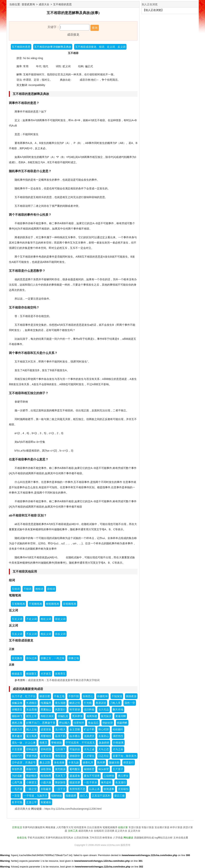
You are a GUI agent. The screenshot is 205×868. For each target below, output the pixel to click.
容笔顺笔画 (70, 604)
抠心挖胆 (104, 729)
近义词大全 (121, 831)
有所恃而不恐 (77, 789)
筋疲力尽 (17, 729)
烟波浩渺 (75, 782)
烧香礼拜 (88, 763)
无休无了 (60, 776)
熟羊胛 (101, 763)
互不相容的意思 (62, 4)
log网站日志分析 (164, 838)
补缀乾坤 (102, 696)
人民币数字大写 (65, 827)
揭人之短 (31, 729)
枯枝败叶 (118, 729)
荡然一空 (130, 703)
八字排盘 (118, 838)
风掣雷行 (60, 709)
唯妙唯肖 (31, 776)
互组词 (16, 589)
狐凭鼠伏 (106, 716)
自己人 (84, 796)
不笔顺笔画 (35, 604)
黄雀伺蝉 (121, 716)
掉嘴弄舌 (17, 709)
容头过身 (31, 658)
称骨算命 (107, 838)
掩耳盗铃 (106, 782)
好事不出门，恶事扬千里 (41, 723)
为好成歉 (17, 776)
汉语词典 (109, 831)
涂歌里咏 (46, 769)
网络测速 (50, 827)
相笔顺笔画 (53, 604)
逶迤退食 (75, 776)
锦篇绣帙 (122, 723)
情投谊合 (60, 756)
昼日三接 (119, 796)
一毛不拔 (17, 789)
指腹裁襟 (71, 796)
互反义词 (17, 634)
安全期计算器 (162, 827)
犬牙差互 (46, 674)
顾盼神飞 (17, 716)
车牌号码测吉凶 (54, 838)
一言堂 (16, 796)
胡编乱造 (63, 716)
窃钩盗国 (31, 749)
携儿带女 (123, 776)
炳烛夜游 (131, 696)
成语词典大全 (23, 809)
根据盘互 (17, 674)
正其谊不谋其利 (101, 796)
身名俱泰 (59, 763)
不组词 (27, 589)
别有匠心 (88, 696)
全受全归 (46, 756)
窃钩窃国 (46, 749)
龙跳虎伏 (89, 736)
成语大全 (44, 4)
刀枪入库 (115, 703)
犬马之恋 (104, 749)
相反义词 (46, 634)
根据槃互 (31, 674)
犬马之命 (118, 749)
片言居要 (17, 749)
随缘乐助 (114, 763)
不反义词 (31, 634)
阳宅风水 (68, 838)
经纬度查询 (80, 827)
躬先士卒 (31, 716)
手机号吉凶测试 (36, 838)
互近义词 (17, 619)
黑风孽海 (77, 716)
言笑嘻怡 (123, 789)
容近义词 (60, 619)
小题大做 (46, 782)
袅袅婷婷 (104, 743)
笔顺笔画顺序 (110, 827)
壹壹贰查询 (28, 4)
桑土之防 (45, 763)
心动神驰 (109, 776)
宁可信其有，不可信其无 (80, 743)
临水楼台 (75, 736)
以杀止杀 (94, 789)
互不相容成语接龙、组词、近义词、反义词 (100, 47)
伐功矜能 (89, 709)
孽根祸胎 (57, 743)
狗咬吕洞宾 (47, 716)
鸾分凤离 (31, 736)
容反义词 (60, 634)
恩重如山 (46, 709)
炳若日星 (45, 696)
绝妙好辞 (108, 723)
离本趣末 (17, 736)
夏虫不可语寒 (92, 776)
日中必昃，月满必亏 (24, 763)
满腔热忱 (118, 736)
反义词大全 (134, 831)
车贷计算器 (135, 827)
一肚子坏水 (90, 782)
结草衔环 (79, 723)
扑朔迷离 (118, 743)
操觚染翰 (17, 703)
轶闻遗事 (109, 789)
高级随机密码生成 (144, 838)
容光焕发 (17, 658)
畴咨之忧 (75, 703)
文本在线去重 (181, 838)
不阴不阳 (74, 696)
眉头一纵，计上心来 (24, 743)
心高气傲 (17, 782)
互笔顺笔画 (18, 604)
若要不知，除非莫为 (125, 756)
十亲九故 (74, 763)
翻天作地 (118, 709)
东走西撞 (31, 709)
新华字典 (73, 680)
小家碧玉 (31, 782)
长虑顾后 (31, 703)
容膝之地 (74, 658)
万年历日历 (96, 838)
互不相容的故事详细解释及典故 (53, 47)
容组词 (51, 589)
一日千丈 (60, 789)
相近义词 (46, 619)
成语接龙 (73, 35)
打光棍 (88, 703)
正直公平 (31, 802)
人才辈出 (89, 756)
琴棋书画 (31, 756)
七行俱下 (60, 749)
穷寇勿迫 (75, 749)
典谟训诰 (101, 703)
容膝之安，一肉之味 (53, 658)
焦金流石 (93, 723)
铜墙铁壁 (89, 769)
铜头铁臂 (104, 769)
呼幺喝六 (64, 723)
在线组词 (99, 831)
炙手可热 (17, 802)
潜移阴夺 (75, 756)
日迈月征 (104, 756)
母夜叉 (43, 743)
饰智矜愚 (17, 769)
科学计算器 (176, 827)
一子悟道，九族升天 (35, 796)
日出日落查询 (94, 827)
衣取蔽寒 (46, 789)
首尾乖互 (60, 674)
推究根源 (60, 769)
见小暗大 (60, 729)
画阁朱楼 (92, 716)
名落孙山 (104, 736)
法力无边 (104, 709)
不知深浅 (117, 696)
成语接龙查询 (36, 680)
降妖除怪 (60, 782)
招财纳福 (57, 796)
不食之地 (59, 696)
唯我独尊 (46, 776)
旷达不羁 (89, 729)
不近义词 (31, 619)
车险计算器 (148, 827)
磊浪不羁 (60, 736)
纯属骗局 (46, 703)
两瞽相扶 (46, 736)
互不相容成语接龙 (57, 680)
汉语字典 (84, 680)
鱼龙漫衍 (121, 782)
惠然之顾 (17, 723)
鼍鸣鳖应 (75, 769)
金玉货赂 (75, 729)
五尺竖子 (118, 769)
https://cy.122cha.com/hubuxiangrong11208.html (73, 809)
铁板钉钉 (31, 769)
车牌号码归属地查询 (34, 827)
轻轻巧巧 (17, 756)
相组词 (39, 589)
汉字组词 (94, 680)
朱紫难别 (46, 802)
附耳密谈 (75, 709)
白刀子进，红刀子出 (24, 696)
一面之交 (31, 789)
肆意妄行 (129, 763)
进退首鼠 (46, 729)
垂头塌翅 (60, 703)
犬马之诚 (89, 749)
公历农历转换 (81, 838)
